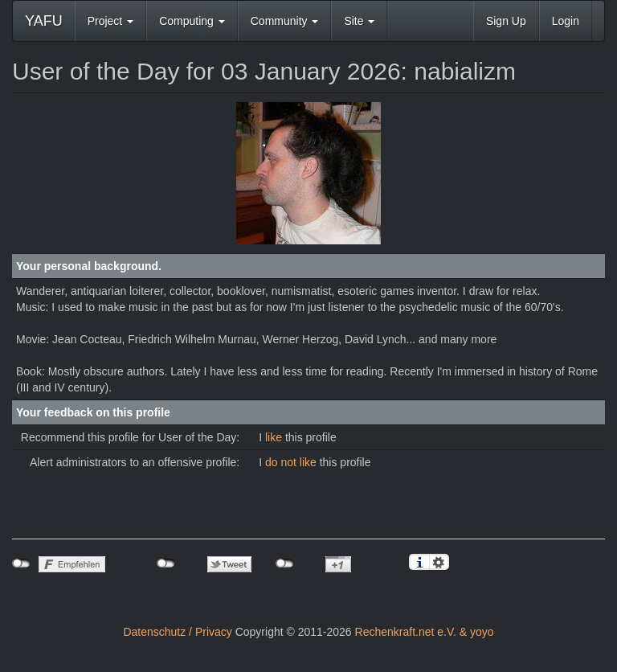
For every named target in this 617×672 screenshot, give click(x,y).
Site (359, 21)
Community (285, 21)
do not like (292, 462)
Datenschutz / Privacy (177, 632)
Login (566, 21)
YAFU (44, 21)
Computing (192, 21)
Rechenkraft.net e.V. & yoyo (425, 632)
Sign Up (506, 21)
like (275, 437)
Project (110, 21)
